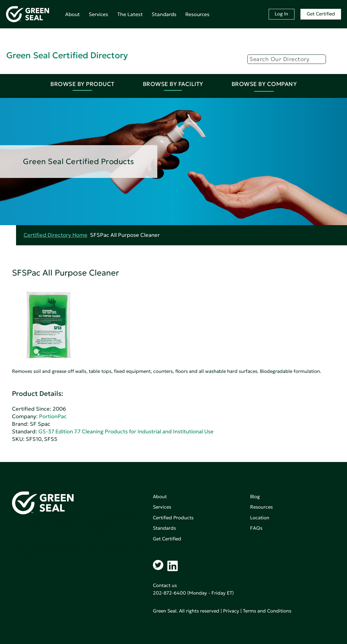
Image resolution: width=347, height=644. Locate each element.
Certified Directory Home (56, 235)
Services (98, 14)
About (73, 14)
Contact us (165, 585)
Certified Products (173, 518)
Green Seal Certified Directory (67, 55)
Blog (255, 496)
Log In (281, 14)
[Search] (287, 59)
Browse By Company (264, 84)
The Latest (130, 14)
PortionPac (53, 416)
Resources (197, 14)
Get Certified (321, 14)
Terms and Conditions (267, 611)
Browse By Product (82, 84)
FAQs (256, 528)
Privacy (231, 611)
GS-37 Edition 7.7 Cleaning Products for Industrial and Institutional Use (126, 432)
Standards (164, 14)
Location (260, 518)
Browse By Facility (173, 84)
